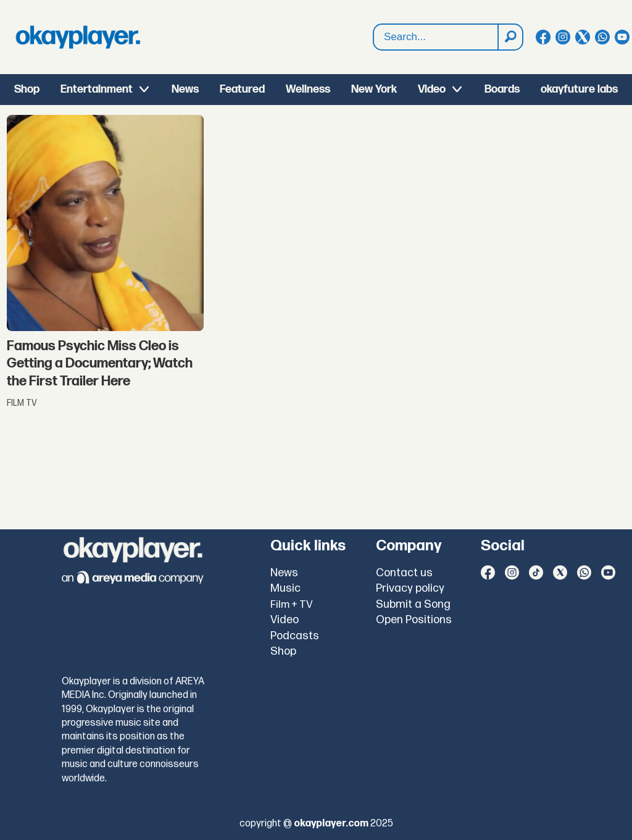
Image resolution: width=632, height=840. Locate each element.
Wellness (308, 89)
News (185, 89)
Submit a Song (413, 604)
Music (285, 588)
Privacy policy (410, 588)
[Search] (510, 37)
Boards (502, 89)
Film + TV (292, 605)
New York (374, 89)
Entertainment (97, 89)
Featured (242, 89)
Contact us (404, 573)
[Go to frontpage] (78, 37)
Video (432, 89)
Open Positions (414, 620)
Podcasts (295, 636)
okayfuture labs (579, 89)
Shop (27, 89)
